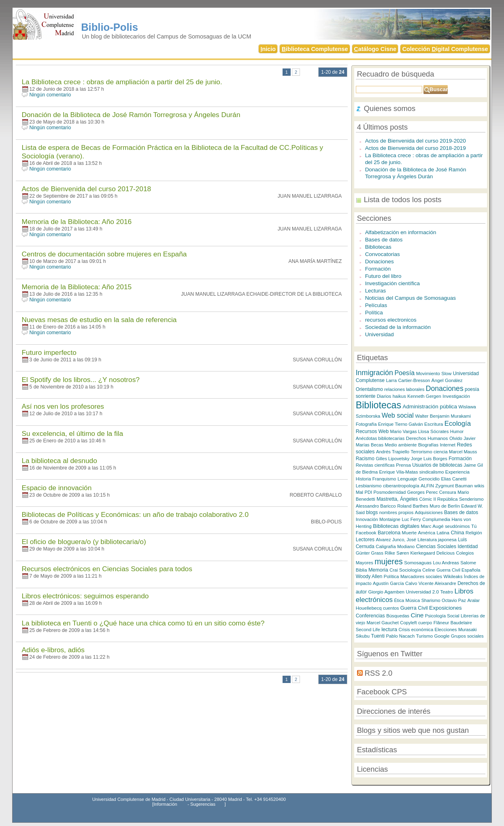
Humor (457, 431)
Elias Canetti (454, 479)
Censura (448, 492)
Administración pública (430, 407)
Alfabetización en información (401, 232)
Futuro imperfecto (49, 352)
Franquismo (384, 479)
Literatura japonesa (437, 540)
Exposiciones (446, 608)
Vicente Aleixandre (437, 583)
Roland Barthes (413, 506)
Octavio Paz (454, 600)
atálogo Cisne (375, 49)
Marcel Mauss (463, 452)
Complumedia (436, 519)
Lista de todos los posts (403, 200)
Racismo (365, 459)
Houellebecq (369, 608)
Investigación (456, 396)
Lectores (365, 540)
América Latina (434, 533)
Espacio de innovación (57, 488)
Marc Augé (432, 526)
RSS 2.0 (379, 673)
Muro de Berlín (445, 506)
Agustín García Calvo (395, 583)
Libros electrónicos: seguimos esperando (85, 596)
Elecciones (446, 630)
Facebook (366, 533)
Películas (376, 305)
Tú (474, 526)
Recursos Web (372, 431)
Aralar (473, 600)
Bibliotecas (378, 247)
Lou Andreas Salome (454, 563)
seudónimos (457, 526)
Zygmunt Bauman (454, 486)
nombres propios (397, 512)
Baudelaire (461, 623)
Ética (399, 600)
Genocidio (429, 479)
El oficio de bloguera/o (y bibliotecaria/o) (84, 542)
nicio (268, 49)
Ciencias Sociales (436, 546)
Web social (398, 415)
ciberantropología (401, 486)
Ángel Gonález (447, 380)
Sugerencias (203, 804)
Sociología (410, 570)
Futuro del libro (383, 276)
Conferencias (370, 616)
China (457, 533)
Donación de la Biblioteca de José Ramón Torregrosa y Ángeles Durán (131, 115)
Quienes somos (390, 108)
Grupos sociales (467, 636)
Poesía (404, 373)
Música (413, 600)
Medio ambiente (401, 445)
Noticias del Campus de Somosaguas (410, 298)
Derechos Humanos (427, 438)
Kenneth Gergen (424, 396)
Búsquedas (398, 616)
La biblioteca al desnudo (60, 461)
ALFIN (427, 486)
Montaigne (390, 519)
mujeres (389, 561)
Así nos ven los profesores (63, 406)
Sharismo (431, 600)
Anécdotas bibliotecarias (380, 438)
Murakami (461, 416)
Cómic (426, 499)
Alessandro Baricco (376, 506)
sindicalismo (432, 472)
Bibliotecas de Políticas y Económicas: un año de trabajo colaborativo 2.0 (135, 514)
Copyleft (408, 623)
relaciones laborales (404, 389)
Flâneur (441, 623)
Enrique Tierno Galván (401, 424)
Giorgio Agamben (386, 592)
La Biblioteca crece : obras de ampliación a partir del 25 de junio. (122, 82)
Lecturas (376, 291)
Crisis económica (416, 630)
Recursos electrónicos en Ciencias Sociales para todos (107, 569)
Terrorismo (422, 452)
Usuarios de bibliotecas (437, 465)
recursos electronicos (391, 320)
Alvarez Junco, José (396, 540)
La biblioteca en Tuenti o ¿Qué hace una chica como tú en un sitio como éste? (143, 623)
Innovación (367, 519)
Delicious (446, 553)
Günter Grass (370, 553)
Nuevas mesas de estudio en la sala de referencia (99, 320)
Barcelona (389, 533)
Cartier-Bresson (414, 380)
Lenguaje (407, 479)
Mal (360, 492)
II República (445, 499)
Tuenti (378, 636)
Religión (474, 533)
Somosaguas (418, 562)
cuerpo (425, 623)
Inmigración (374, 373)
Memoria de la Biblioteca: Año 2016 (77, 222)
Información (165, 804)
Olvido (456, 438)
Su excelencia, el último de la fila (73, 433)
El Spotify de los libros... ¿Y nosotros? (81, 380)
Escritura (434, 424)
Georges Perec (423, 492)
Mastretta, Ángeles (397, 499)
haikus (399, 396)
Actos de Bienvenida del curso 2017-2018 (87, 189)
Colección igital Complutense (445, 49)
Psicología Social (442, 616)
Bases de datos (384, 240)
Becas (377, 445)
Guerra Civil (414, 608)
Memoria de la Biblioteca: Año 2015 (77, 287)
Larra (391, 380)
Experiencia (457, 472)
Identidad (468, 546)
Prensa (403, 465)
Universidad (380, 334)
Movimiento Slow (434, 373)
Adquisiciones (429, 512)
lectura (389, 629)
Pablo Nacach (400, 636)
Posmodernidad (390, 492)
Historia (364, 479)
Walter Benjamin (432, 416)
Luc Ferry (411, 519)
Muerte (409, 533)
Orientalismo (369, 389)
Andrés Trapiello (393, 452)
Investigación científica (392, 283)
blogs (372, 512)
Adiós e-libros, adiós (53, 650)
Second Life (368, 630)
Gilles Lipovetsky (392, 459)
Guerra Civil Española (458, 570)
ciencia (441, 452)
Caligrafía (386, 546)
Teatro (447, 592)
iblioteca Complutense (315, 49)
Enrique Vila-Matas (398, 472)
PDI (369, 492)
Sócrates (439, 431)
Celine (429, 570)
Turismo (425, 636)
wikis (480, 486)
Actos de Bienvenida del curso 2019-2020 (416, 141)
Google (442, 636)
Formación (378, 269)
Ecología (458, 424)
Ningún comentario (50, 95)
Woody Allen (369, 576)
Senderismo (471, 499)
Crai (393, 570)
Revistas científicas (375, 465)
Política (374, 313)
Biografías (428, 445)
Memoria (378, 570)
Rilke (390, 553)
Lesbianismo (369, 486)
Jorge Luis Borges (429, 459)
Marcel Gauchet (382, 623)
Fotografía (366, 424)
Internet (448, 445)
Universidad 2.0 (423, 592)
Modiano (406, 546)
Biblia (362, 570)
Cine (417, 615)
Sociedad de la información (398, 327)
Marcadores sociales (421, 576)
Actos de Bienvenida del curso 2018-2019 (416, 148)
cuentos (391, 608)
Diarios (384, 396)
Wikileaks (453, 576)
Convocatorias (383, 254)
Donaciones (380, 261)
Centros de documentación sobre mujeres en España (104, 254)
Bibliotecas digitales (396, 526)
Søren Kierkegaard (416, 553)
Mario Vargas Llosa (410, 431)
